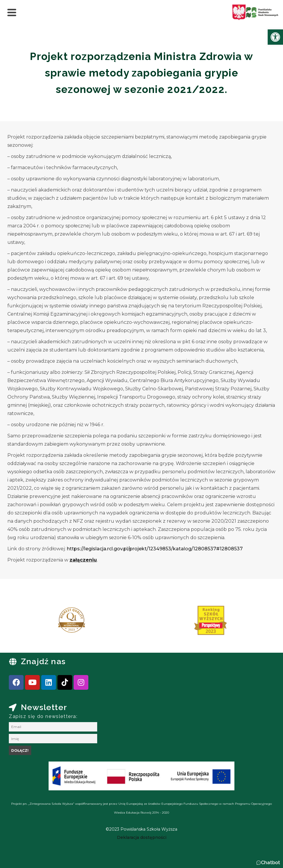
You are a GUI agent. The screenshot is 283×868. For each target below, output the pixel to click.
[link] (275, 37)
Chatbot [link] (270, 863)
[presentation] (23, 622)
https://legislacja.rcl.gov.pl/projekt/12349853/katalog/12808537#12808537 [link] (155, 549)
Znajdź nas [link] (43, 661)
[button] (268, 863)
